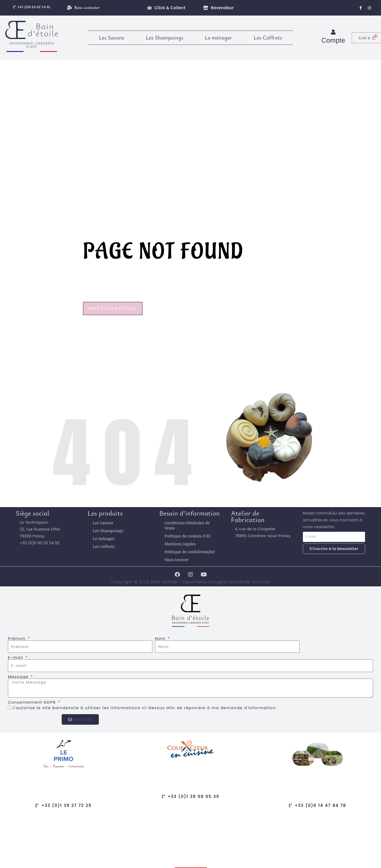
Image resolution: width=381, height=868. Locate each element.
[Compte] (333, 32)
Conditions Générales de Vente (187, 526)
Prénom (18, 638)
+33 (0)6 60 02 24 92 (40, 543)
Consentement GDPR (33, 702)
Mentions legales (180, 544)
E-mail (16, 657)
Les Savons (111, 38)
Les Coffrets (268, 38)
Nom (161, 638)
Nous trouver (177, 560)
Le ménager (219, 38)
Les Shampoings (164, 38)
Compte (333, 40)
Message (19, 677)
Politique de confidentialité (190, 552)
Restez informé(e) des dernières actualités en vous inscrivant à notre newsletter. (334, 520)
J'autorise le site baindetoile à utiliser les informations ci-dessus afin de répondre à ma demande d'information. (145, 708)
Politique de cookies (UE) (188, 536)
